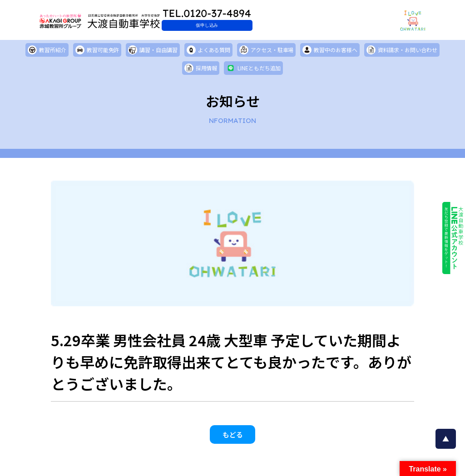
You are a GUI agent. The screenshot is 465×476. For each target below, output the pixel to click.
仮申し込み (253, 25)
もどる (233, 439)
